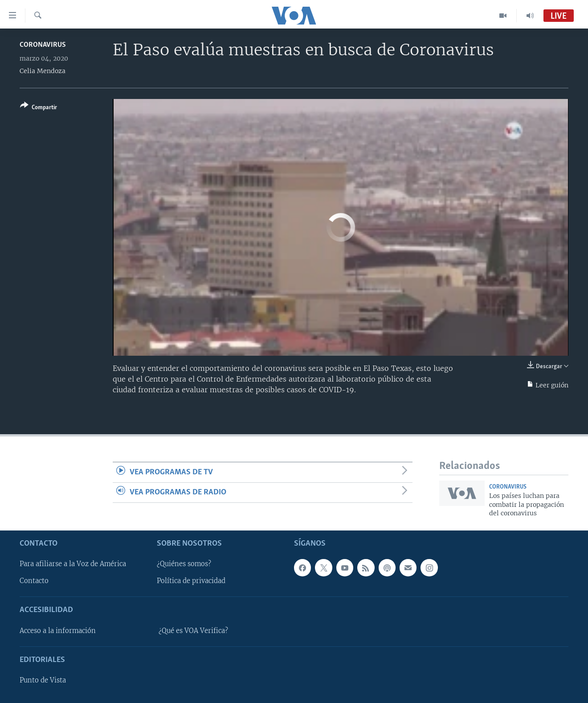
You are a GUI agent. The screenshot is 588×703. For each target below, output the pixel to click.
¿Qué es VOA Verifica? (193, 630)
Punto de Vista (43, 680)
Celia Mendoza (43, 71)
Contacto (34, 581)
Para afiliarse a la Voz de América (73, 564)
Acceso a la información (58, 630)
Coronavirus (43, 45)
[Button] (39, 108)
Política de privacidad (191, 581)
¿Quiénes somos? (184, 564)
